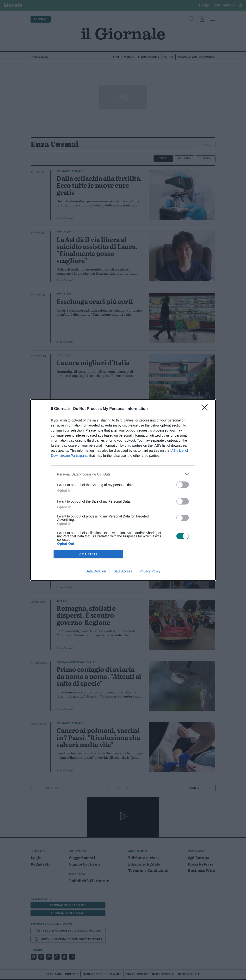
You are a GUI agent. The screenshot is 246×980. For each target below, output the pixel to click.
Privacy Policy (150, 571)
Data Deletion (96, 571)
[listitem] (123, 474)
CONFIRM (88, 554)
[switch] (183, 485)
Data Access (123, 571)
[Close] (206, 409)
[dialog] (123, 490)
